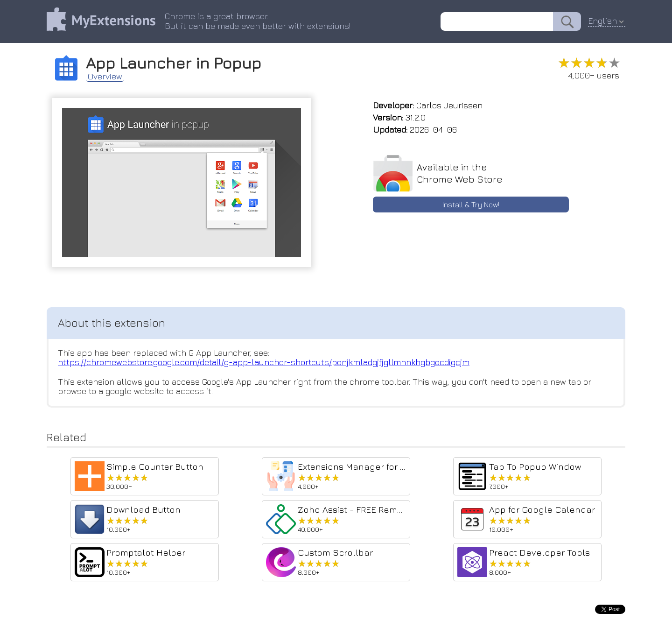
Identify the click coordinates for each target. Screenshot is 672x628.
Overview (105, 77)
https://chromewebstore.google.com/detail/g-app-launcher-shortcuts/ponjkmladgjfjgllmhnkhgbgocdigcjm (264, 362)
